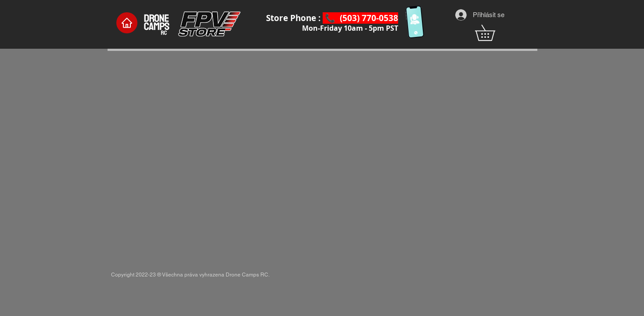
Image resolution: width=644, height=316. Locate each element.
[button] (493, 33)
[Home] (127, 23)
